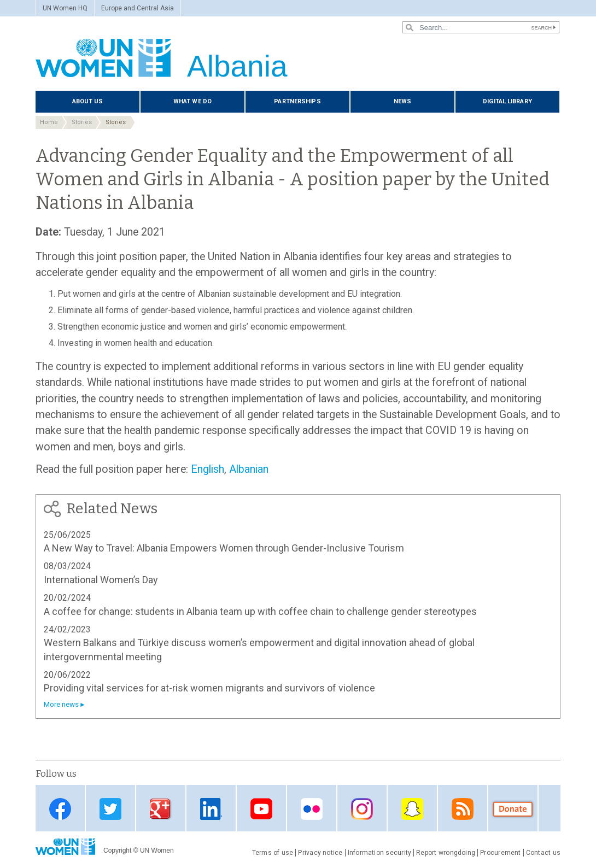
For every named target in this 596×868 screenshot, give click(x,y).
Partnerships (297, 101)
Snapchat (412, 809)
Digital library (507, 101)
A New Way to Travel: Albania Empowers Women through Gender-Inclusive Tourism (224, 548)
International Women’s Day (101, 580)
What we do (192, 101)
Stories (82, 122)
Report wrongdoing (446, 853)
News (402, 101)
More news (61, 704)
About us (88, 101)
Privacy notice (320, 853)
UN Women (157, 851)
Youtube (261, 809)
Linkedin (211, 809)
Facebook (60, 809)
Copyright (117, 851)
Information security (380, 853)
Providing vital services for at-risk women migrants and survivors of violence (209, 688)
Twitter (110, 809)
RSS (463, 809)
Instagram (362, 809)
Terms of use (273, 853)
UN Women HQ (65, 8)
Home (49, 122)
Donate (513, 809)
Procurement (501, 853)
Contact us (543, 853)
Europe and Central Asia (138, 8)
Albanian (249, 469)
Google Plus (161, 809)
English (208, 469)
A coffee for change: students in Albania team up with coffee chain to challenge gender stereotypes (260, 611)
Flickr (312, 809)
